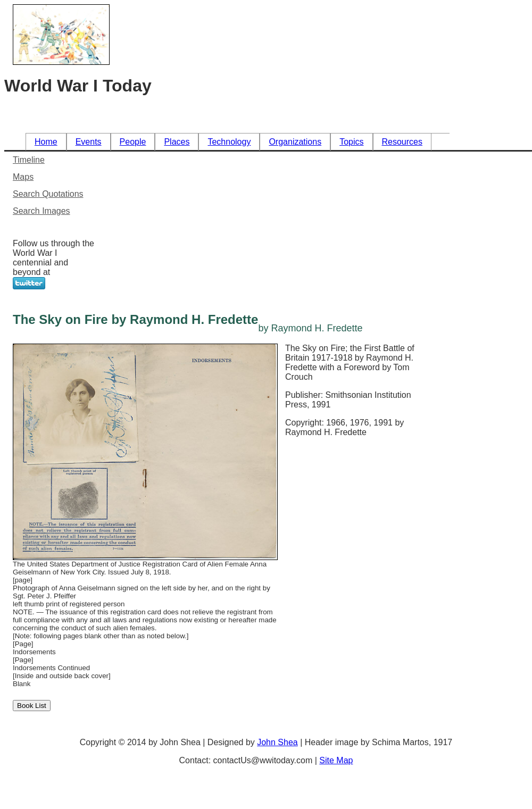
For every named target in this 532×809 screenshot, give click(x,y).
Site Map (336, 760)
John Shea (277, 742)
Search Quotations (48, 194)
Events (89, 142)
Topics (351, 142)
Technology (229, 142)
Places (177, 142)
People (133, 142)
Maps (23, 177)
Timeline (29, 160)
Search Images (41, 211)
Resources (402, 142)
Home (46, 142)
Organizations (295, 142)
